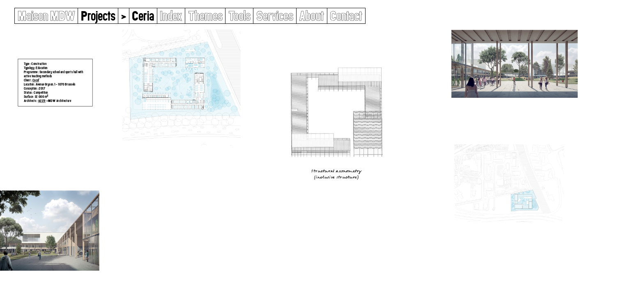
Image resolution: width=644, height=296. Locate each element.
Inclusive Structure (336, 177)
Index (171, 16)
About (312, 16)
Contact (346, 16)
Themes (205, 16)
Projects (98, 16)
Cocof (36, 80)
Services (275, 16)
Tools (239, 16)
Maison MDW (46, 16)
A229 (42, 101)
